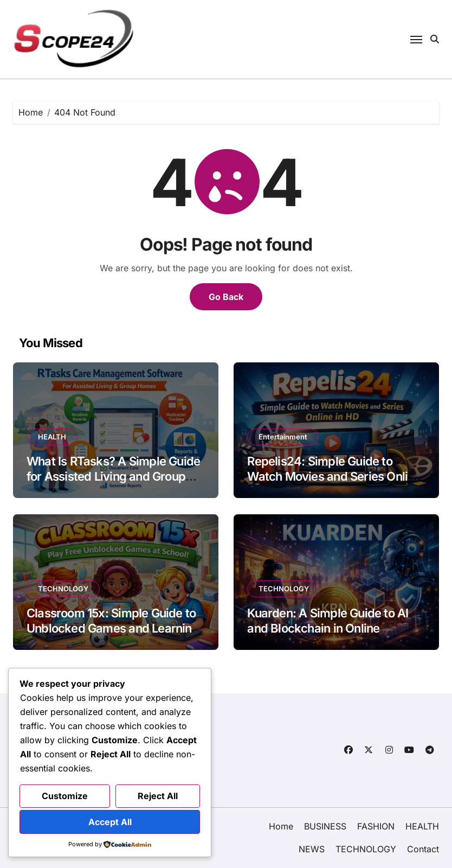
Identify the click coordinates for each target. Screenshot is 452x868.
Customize (65, 796)
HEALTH (52, 437)
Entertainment (283, 437)
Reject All (158, 796)
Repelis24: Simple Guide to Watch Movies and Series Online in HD (334, 477)
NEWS (312, 849)
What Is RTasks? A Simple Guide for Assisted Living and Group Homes (113, 477)
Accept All (110, 822)
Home (281, 826)
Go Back (226, 297)
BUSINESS (325, 826)
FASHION (376, 826)
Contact (423, 849)
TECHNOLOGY (63, 589)
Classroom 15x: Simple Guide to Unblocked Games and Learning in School (113, 628)
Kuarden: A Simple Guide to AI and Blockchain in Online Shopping (328, 628)
